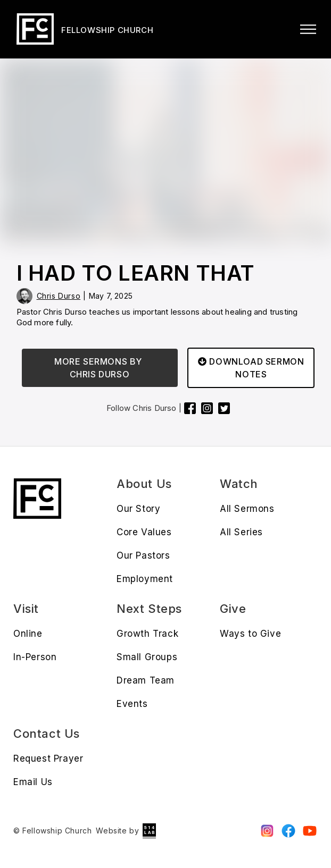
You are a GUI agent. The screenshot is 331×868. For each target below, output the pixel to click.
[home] (83, 29)
